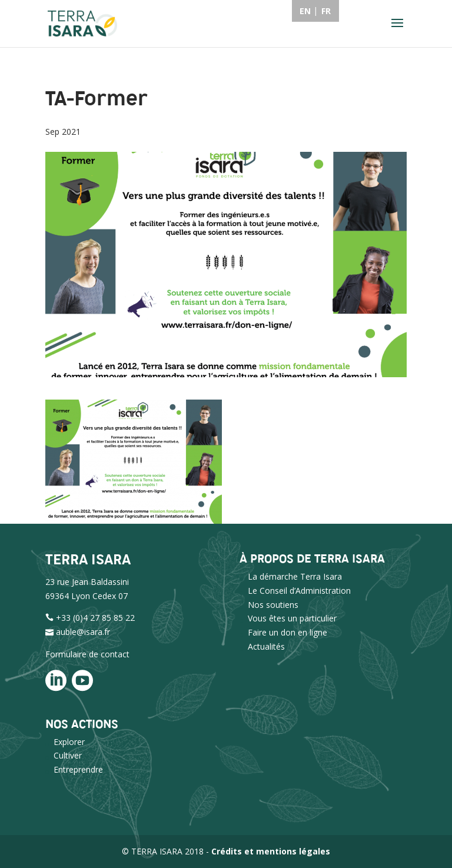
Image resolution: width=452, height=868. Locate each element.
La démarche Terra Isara (295, 576)
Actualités (266, 646)
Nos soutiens (273, 605)
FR (326, 11)
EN (305, 11)
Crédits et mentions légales (271, 851)
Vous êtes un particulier (292, 618)
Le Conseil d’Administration (299, 591)
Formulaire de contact (87, 654)
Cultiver (68, 755)
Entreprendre (78, 769)
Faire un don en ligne (288, 632)
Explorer (69, 742)
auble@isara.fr (83, 632)
